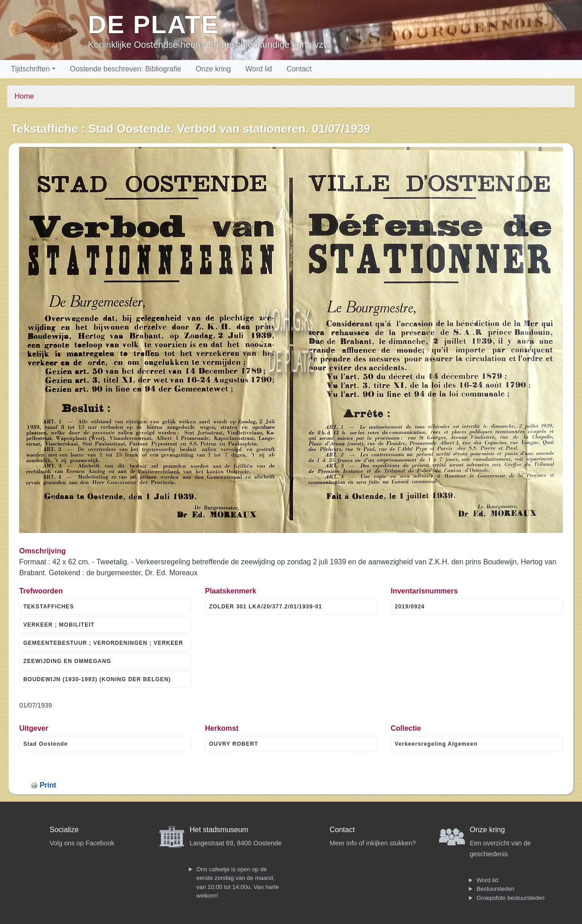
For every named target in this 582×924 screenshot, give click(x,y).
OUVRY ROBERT (234, 744)
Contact (299, 69)
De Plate (153, 24)
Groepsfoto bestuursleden (511, 898)
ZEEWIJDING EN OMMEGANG (67, 661)
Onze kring (213, 69)
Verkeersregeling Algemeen (436, 744)
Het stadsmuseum (219, 830)
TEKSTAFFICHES (48, 607)
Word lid (259, 69)
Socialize (64, 830)
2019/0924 (410, 607)
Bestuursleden (495, 889)
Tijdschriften (30, 69)
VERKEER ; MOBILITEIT (59, 625)
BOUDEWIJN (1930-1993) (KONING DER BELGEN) (97, 679)
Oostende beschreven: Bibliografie (126, 69)
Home (24, 96)
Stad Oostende (45, 744)
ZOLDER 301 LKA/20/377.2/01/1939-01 (266, 607)
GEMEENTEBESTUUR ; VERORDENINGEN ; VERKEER (103, 643)
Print (48, 785)
